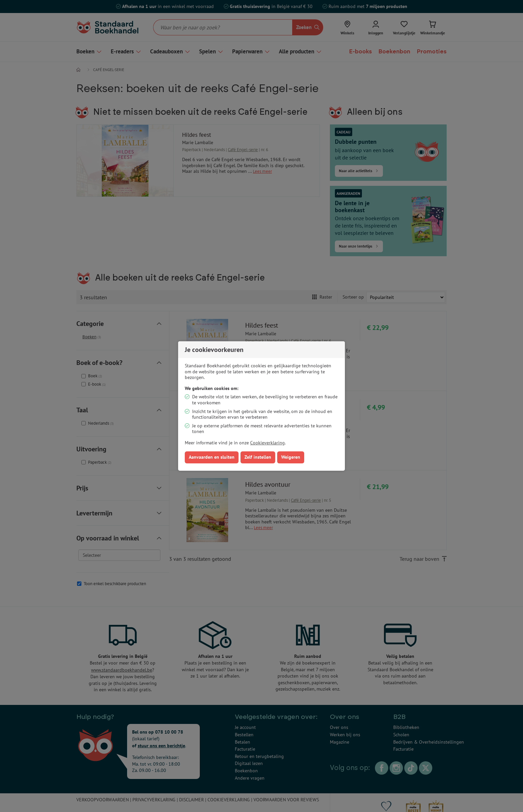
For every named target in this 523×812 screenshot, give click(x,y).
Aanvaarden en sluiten (212, 457)
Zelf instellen (258, 457)
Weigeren (291, 457)
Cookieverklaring (268, 443)
